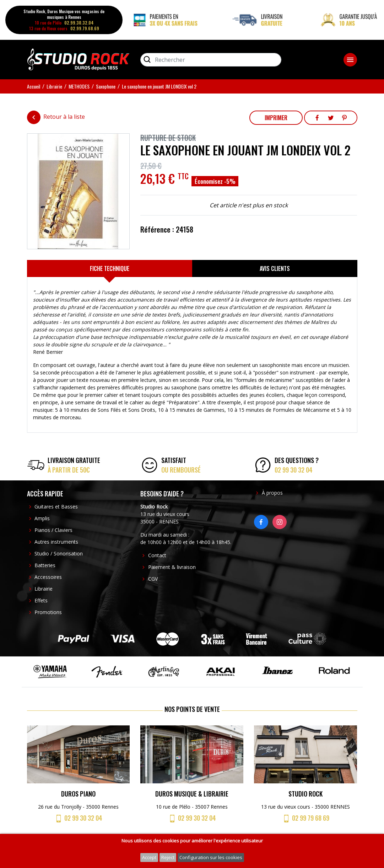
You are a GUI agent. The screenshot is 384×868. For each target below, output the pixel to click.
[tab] (110, 268)
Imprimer (276, 118)
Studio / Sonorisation (59, 553)
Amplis (42, 518)
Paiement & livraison (172, 567)
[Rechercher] (211, 60)
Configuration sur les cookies (211, 857)
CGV (153, 579)
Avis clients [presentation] (275, 268)
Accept (149, 857)
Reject (168, 857)
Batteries (45, 565)
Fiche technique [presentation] (110, 268)
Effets (41, 600)
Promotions (48, 612)
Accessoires (48, 577)
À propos (272, 493)
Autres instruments (56, 542)
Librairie (44, 589)
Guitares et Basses (56, 507)
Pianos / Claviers (53, 530)
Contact (157, 555)
